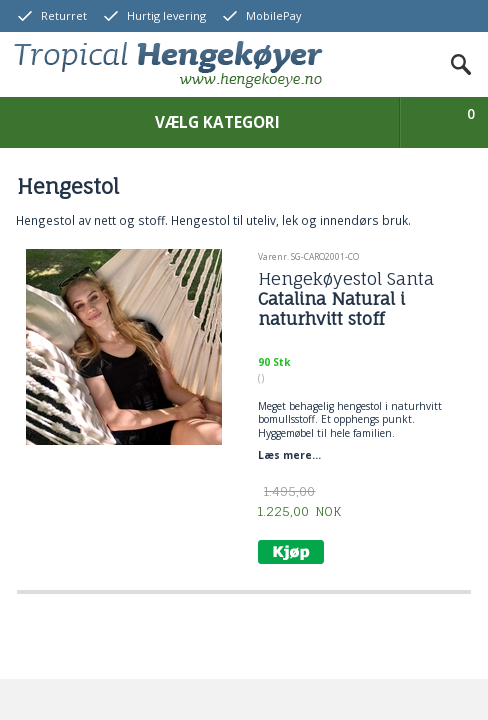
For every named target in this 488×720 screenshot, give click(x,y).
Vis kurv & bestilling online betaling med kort (454, 125)
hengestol (359, 406)
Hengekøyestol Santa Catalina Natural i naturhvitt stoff (346, 299)
